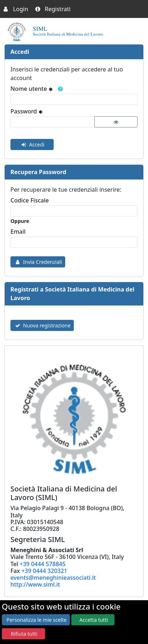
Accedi (32, 144)
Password (28, 111)
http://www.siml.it (35, 584)
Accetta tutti (94, 620)
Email (18, 232)
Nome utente (38, 89)
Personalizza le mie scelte (37, 620)
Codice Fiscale (30, 200)
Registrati (53, 9)
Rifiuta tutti (24, 634)
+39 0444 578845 (43, 564)
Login (16, 9)
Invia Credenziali (38, 262)
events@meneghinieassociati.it (53, 578)
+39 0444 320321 (44, 571)
